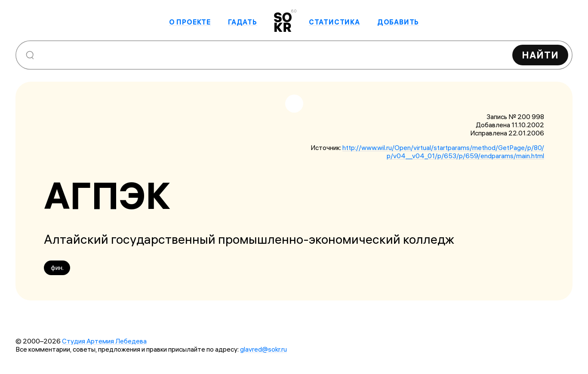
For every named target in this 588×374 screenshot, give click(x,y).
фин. (57, 268)
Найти (540, 55)
